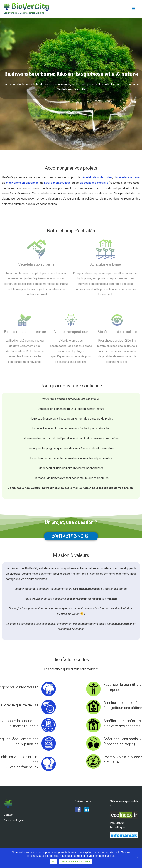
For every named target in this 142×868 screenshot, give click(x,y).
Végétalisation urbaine (36, 264)
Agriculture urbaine (106, 264)
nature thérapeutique (57, 183)
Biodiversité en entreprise (25, 332)
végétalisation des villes (97, 177)
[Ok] (137, 858)
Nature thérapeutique (71, 332)
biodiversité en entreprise (22, 183)
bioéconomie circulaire (94, 183)
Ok (54, 862)
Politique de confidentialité (75, 862)
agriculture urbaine (128, 177)
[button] (71, 536)
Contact (9, 815)
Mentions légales (15, 820)
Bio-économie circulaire (117, 332)
